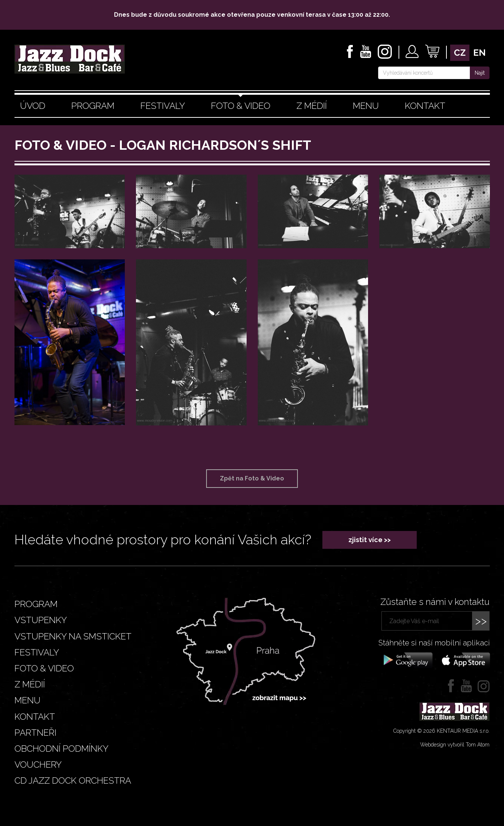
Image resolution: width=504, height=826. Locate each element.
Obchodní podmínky (61, 749)
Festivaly (163, 106)
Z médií (312, 106)
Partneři (35, 733)
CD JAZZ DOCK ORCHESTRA (73, 780)
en (479, 53)
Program (93, 106)
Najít (480, 73)
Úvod (33, 106)
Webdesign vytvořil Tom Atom (455, 745)
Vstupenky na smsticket (73, 636)
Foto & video (241, 106)
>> (481, 621)
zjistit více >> (370, 540)
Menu (366, 106)
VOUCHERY (38, 765)
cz (460, 53)
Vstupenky (41, 620)
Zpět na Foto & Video (252, 478)
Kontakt (425, 106)
